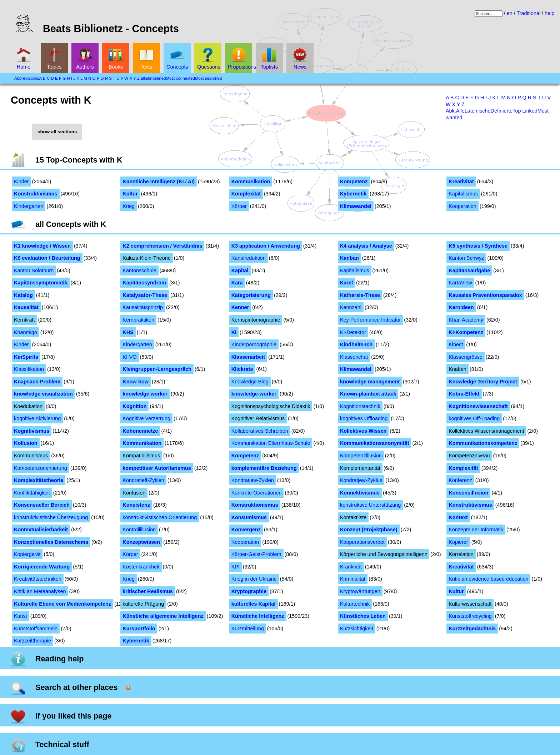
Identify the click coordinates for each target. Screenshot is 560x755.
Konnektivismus (360, 493)
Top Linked (525, 111)
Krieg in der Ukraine (254, 579)
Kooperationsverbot (362, 542)
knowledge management (370, 382)
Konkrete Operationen (257, 493)
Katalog (23, 295)
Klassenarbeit (248, 357)
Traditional (528, 13)
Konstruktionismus (255, 505)
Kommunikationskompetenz (483, 443)
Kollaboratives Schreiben (260, 431)
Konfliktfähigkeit (32, 493)
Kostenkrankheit (141, 567)
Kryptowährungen (360, 591)
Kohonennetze (140, 431)
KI (234, 332)
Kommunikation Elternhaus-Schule (271, 443)
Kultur (130, 194)
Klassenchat (354, 357)
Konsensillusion (468, 493)
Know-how (136, 382)
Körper (239, 206)
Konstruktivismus (36, 194)
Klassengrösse (465, 357)
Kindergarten (29, 206)
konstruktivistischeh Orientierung (160, 517)
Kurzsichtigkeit (357, 629)
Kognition (134, 406)
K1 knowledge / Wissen (42, 246)
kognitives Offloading (364, 418)
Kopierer (458, 542)
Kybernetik (353, 194)
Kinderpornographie (254, 344)
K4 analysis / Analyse (366, 246)
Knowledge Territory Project (483, 382)
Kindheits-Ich (356, 344)
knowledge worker (145, 394)
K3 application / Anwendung (266, 246)
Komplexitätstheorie (39, 480)
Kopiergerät (27, 554)
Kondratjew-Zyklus (361, 480)
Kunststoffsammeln (36, 629)
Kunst (21, 616)
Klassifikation (29, 369)
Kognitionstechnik (360, 406)
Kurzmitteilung (248, 629)
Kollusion (26, 443)
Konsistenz (136, 505)
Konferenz (460, 480)
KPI (236, 567)
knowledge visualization (43, 394)
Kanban (349, 258)
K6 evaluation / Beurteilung (47, 258)
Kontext (458, 517)
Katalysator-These (145, 295)
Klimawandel (356, 206)
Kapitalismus (463, 194)
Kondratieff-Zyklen (143, 480)
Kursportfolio (139, 629)
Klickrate (242, 369)
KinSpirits (26, 357)
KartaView (460, 283)
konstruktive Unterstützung (370, 505)
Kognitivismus (32, 431)
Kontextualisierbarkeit (41, 530)
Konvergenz (246, 530)
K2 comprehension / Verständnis (162, 246)
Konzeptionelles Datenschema (51, 542)
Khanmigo (26, 332)
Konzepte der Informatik (476, 530)
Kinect (456, 344)
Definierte (502, 111)
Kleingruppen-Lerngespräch (157, 369)
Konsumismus (249, 517)
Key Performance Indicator (370, 320)
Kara (237, 283)
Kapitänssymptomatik (41, 283)
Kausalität (26, 307)
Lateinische (478, 111)
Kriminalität (353, 579)
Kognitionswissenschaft (478, 406)
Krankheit (351, 567)
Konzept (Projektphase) (369, 530)
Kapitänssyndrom (144, 283)
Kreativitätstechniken (38, 579)
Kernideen (461, 307)
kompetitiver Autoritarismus (157, 468)
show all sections (57, 132)
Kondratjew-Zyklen (253, 480)
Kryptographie (249, 591)
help (549, 13)
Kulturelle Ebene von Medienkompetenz (62, 604)
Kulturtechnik (355, 604)
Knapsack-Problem (37, 382)
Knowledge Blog (250, 382)
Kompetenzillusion (361, 456)
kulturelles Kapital (254, 604)
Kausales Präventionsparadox (485, 295)
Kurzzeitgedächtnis (472, 629)
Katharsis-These (360, 295)
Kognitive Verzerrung (146, 418)
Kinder (21, 182)
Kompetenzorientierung (41, 468)
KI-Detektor (353, 332)
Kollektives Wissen (363, 431)
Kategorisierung (251, 295)
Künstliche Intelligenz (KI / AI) (159, 182)
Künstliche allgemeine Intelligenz (163, 616)
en (510, 13)
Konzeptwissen (141, 542)
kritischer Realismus (148, 591)
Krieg (129, 206)
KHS (128, 332)
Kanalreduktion (249, 258)
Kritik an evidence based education (488, 579)
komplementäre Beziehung (264, 468)
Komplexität (246, 194)
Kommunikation (251, 182)
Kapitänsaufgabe (469, 270)
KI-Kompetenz (466, 332)
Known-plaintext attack (368, 394)
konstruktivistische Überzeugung (51, 517)
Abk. (451, 111)
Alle (460, 111)
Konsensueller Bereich (42, 505)
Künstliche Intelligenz (258, 616)
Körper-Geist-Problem (256, 554)
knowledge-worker (254, 394)
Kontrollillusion (139, 530)
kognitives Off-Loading (474, 418)
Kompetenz (354, 182)
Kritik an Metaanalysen (40, 591)
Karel (346, 283)
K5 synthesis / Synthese (478, 246)
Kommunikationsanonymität (375, 443)
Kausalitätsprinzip (143, 307)
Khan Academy (466, 320)
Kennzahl (351, 307)
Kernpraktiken (138, 320)
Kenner (240, 307)
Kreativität (461, 182)
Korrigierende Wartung (42, 567)
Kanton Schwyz (466, 258)
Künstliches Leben (363, 616)
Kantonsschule (139, 270)
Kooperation (462, 206)
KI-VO (129, 357)
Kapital (240, 270)
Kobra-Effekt (464, 394)
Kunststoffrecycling (470, 616)
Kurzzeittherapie (32, 641)
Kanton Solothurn (34, 270)
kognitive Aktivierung (37, 418)
